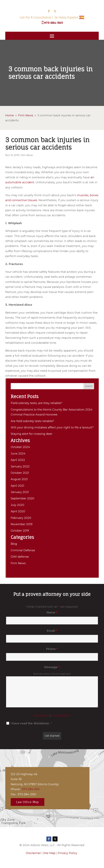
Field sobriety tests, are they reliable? (36, 403)
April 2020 (18, 511)
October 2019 (20, 531)
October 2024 (20, 447)
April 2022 (18, 460)
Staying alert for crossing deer (32, 434)
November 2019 (22, 524)
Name (52, 612)
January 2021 (20, 492)
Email (52, 631)
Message (52, 667)
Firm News (27, 155)
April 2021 (17, 486)
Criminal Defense (23, 550)
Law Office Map (28, 802)
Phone (52, 649)
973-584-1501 (53, 23)
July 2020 (17, 505)
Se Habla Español (66, 17)
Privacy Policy (61, 715)
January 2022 (20, 466)
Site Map (49, 853)
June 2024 (18, 454)
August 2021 (19, 479)
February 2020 (21, 518)
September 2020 (22, 498)
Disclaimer (41, 715)
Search (89, 386)
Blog (14, 544)
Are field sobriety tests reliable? (32, 421)
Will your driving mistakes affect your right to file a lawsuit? (52, 427)
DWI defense (20, 557)
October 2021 (20, 473)
